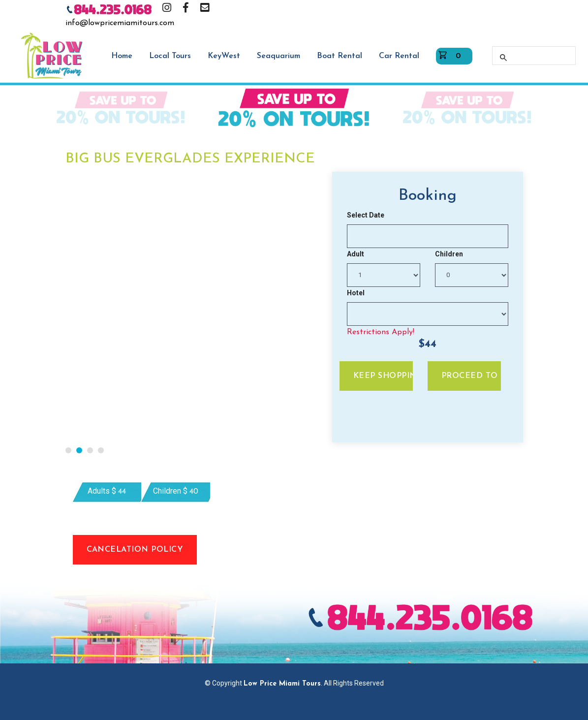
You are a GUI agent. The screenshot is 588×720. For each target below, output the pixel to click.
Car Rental (399, 56)
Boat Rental (340, 56)
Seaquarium (279, 56)
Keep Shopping (383, 376)
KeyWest (224, 56)
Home (122, 56)
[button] (68, 450)
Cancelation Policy (135, 550)
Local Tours (170, 56)
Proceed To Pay (471, 376)
